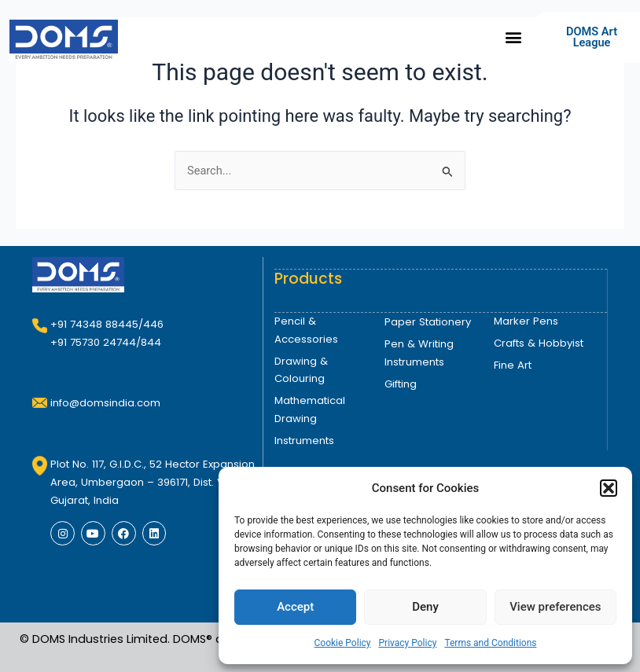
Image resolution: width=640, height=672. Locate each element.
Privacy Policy (408, 643)
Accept (295, 607)
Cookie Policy (343, 643)
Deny (425, 607)
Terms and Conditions (490, 643)
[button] (609, 488)
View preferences (555, 607)
